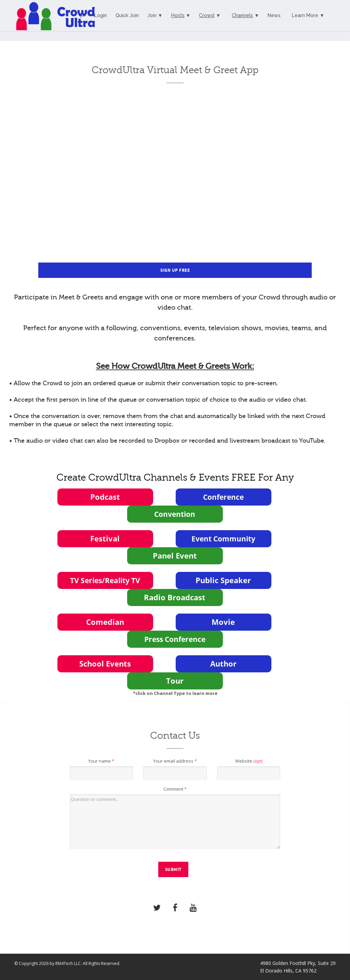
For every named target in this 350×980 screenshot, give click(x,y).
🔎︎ (83, 15)
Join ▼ (155, 15)
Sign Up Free (175, 270)
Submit (173, 870)
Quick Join (127, 15)
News (274, 15)
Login (101, 15)
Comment (175, 789)
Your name (101, 761)
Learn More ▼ (308, 15)
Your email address (175, 761)
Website (249, 761)
